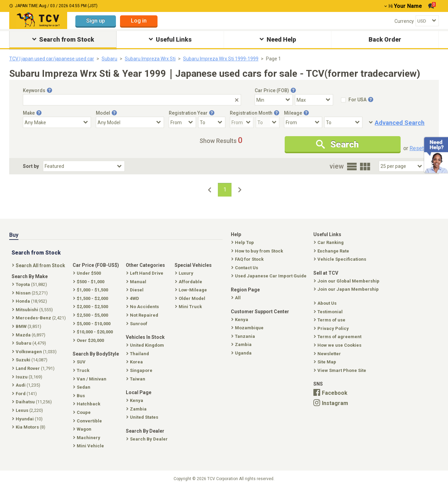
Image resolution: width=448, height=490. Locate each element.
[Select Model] (130, 122)
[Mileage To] (343, 122)
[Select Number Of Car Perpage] (402, 166)
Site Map (326, 362)
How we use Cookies (338, 345)
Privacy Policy (332, 328)
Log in (139, 21)
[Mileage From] (303, 122)
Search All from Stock (39, 265)
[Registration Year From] (182, 122)
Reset (417, 148)
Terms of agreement (338, 337)
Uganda (242, 353)
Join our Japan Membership (347, 289)
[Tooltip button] (49, 90)
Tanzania (244, 336)
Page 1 (273, 59)
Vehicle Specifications (341, 259)
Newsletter (328, 354)
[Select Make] (57, 122)
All (237, 298)
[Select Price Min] (274, 100)
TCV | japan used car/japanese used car (52, 59)
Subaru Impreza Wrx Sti (150, 59)
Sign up (96, 21)
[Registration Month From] (242, 122)
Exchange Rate (332, 251)
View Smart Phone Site (341, 370)
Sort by (31, 166)
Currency (404, 21)
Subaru (109, 59)
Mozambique (248, 328)
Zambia (242, 344)
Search (337, 144)
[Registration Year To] (212, 122)
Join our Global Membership (347, 281)
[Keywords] (132, 100)
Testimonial (329, 312)
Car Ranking (329, 242)
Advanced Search (400, 123)
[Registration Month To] (268, 122)
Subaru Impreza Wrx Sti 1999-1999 (221, 59)
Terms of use (330, 320)
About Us (326, 303)
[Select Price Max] (314, 100)
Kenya (240, 320)
